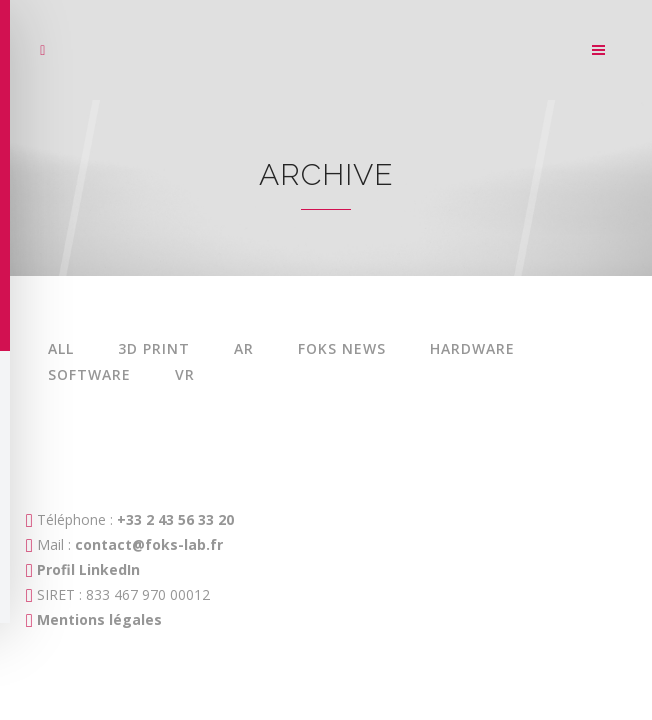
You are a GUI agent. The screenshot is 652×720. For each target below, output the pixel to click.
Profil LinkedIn (88, 569)
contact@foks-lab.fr (149, 544)
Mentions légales (99, 619)
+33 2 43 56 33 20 (173, 519)
